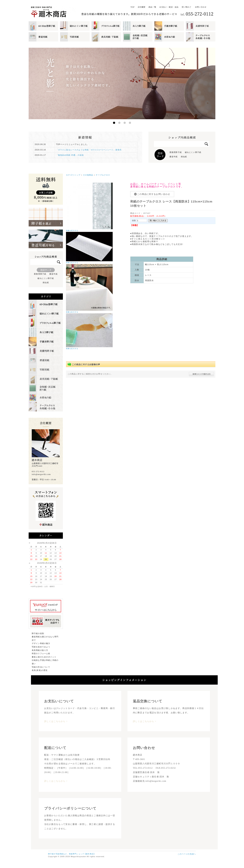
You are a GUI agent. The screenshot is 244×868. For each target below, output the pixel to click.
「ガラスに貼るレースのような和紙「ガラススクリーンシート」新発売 (89, 150)
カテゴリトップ (73, 175)
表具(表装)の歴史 (40, 670)
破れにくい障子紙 (193, 152)
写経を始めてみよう (41, 647)
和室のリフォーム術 (41, 654)
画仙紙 (184, 157)
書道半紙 (174, 157)
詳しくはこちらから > (56, 721)
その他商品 (88, 175)
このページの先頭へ (187, 854)
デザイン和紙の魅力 (41, 643)
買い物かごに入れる (158, 220)
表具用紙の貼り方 (40, 650)
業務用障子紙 (176, 152)
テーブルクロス (103, 175)
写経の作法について (41, 667)
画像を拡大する (72, 231)
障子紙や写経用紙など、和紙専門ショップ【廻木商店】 (72, 854)
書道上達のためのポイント (44, 657)
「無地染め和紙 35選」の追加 (70, 155)
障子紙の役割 (38, 633)
